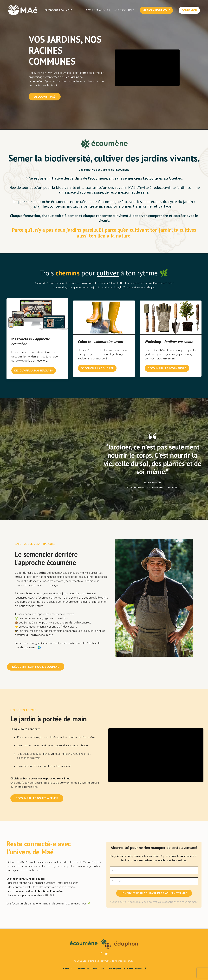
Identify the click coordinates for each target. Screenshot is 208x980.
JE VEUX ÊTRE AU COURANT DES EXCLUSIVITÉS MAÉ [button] (154, 894)
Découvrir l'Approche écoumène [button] (42, 664)
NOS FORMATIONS (100, 10)
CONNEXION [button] (189, 10)
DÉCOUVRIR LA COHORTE (97, 365)
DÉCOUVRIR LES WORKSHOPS (167, 365)
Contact (67, 973)
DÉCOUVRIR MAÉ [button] (44, 96)
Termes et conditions (91, 973)
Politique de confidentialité (127, 973)
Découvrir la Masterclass (34, 367)
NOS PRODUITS (124, 10)
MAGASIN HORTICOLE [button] (156, 10)
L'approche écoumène (58, 10)
